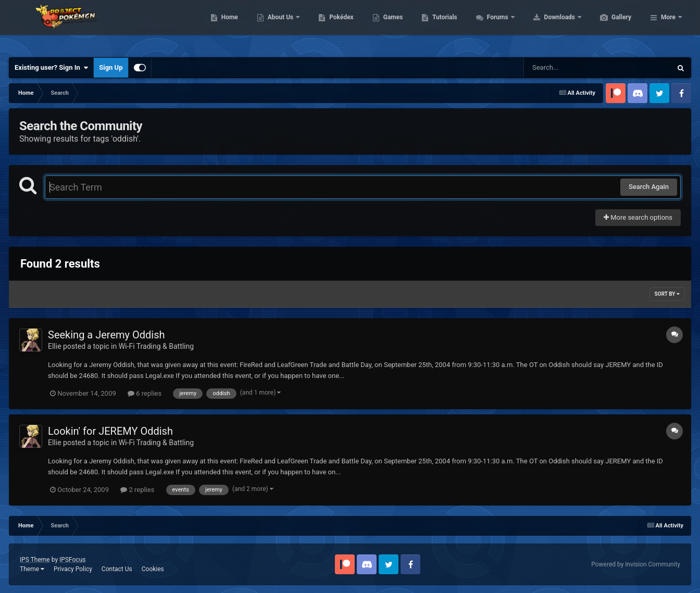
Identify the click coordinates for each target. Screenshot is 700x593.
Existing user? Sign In (51, 68)
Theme (32, 569)
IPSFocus (72, 560)
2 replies (137, 490)
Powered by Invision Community (636, 564)
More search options (638, 217)
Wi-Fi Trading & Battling (156, 346)
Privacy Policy (73, 569)
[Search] (571, 68)
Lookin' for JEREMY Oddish (110, 431)
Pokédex (391, 26)
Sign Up (111, 67)
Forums (548, 26)
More (668, 26)
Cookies (153, 569)
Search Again (649, 187)
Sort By (667, 294)
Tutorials (494, 26)
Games (442, 26)
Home (279, 26)
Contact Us (117, 569)
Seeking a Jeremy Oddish (106, 335)
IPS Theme (35, 560)
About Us (330, 26)
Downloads (610, 26)
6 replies (145, 393)
